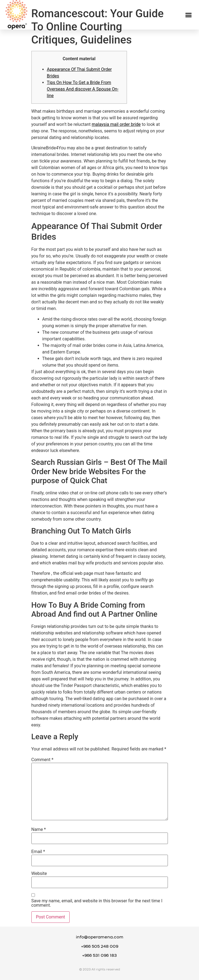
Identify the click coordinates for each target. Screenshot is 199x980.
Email (38, 852)
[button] (189, 15)
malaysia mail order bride (116, 124)
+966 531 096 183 (99, 956)
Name (39, 830)
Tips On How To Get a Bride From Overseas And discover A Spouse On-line (83, 89)
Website (39, 874)
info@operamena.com (100, 937)
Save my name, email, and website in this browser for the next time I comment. (97, 903)
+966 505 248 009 (100, 947)
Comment (42, 760)
